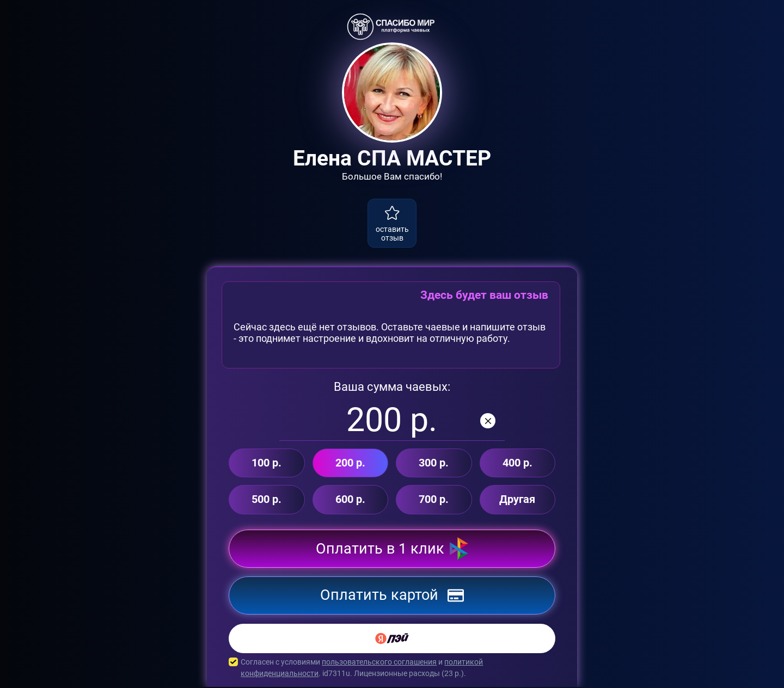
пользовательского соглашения (379, 663)
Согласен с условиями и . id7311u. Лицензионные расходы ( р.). (392, 669)
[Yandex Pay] (392, 640)
